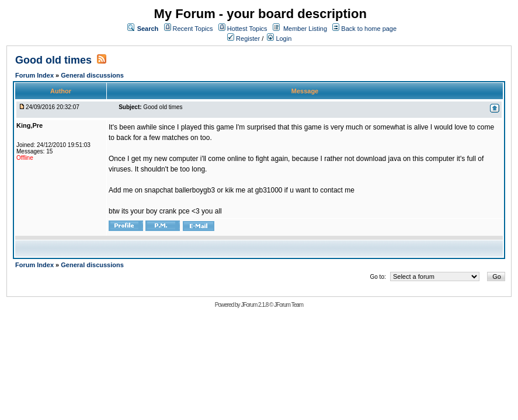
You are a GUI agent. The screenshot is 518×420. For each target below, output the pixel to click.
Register (244, 38)
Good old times (53, 60)
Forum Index (35, 75)
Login (279, 38)
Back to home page (369, 29)
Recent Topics (193, 29)
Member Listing (305, 29)
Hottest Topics (247, 29)
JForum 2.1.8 (254, 305)
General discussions (92, 75)
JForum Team (288, 305)
